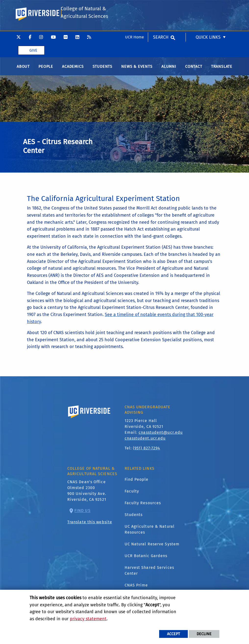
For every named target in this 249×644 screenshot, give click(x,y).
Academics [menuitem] (73, 68)
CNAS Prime (136, 587)
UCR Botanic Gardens (146, 558)
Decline (204, 634)
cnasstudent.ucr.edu (145, 440)
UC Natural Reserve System (152, 546)
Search (161, 6)
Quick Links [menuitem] (208, 6)
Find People (137, 481)
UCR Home (135, 6)
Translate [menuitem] (222, 68)
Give (33, 19)
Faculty (132, 493)
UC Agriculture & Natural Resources (150, 531)
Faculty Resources (143, 505)
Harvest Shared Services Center (149, 572)
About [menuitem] (23, 68)
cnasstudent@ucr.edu (161, 434)
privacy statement (88, 619)
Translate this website (90, 524)
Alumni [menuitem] (169, 68)
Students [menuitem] (102, 68)
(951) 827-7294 (147, 450)
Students (134, 517)
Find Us (83, 512)
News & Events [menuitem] (137, 68)
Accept (173, 634)
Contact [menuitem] (194, 68)
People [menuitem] (46, 68)
